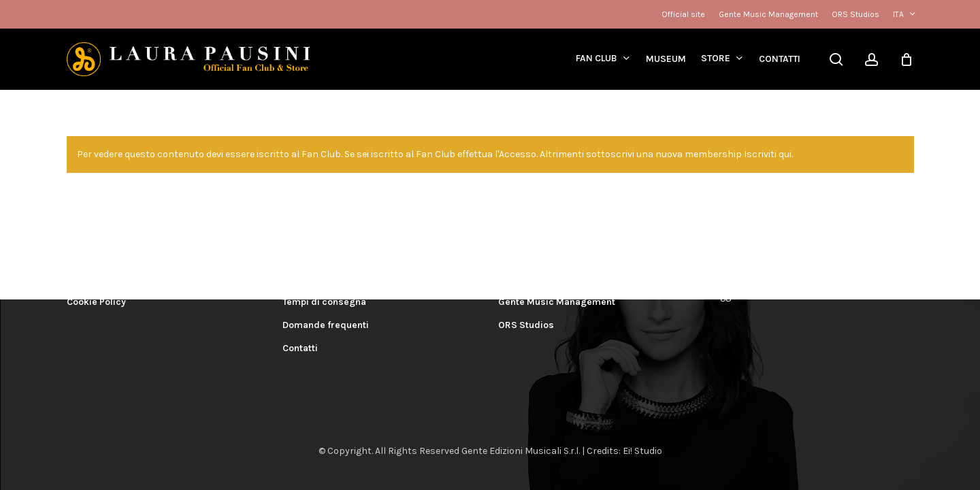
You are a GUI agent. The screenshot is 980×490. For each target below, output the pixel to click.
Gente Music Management (557, 302)
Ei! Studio (642, 451)
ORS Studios (526, 325)
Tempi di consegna (324, 302)
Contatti (300, 348)
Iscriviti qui (768, 154)
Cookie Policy (96, 302)
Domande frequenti (326, 325)
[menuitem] (903, 14)
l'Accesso (516, 154)
